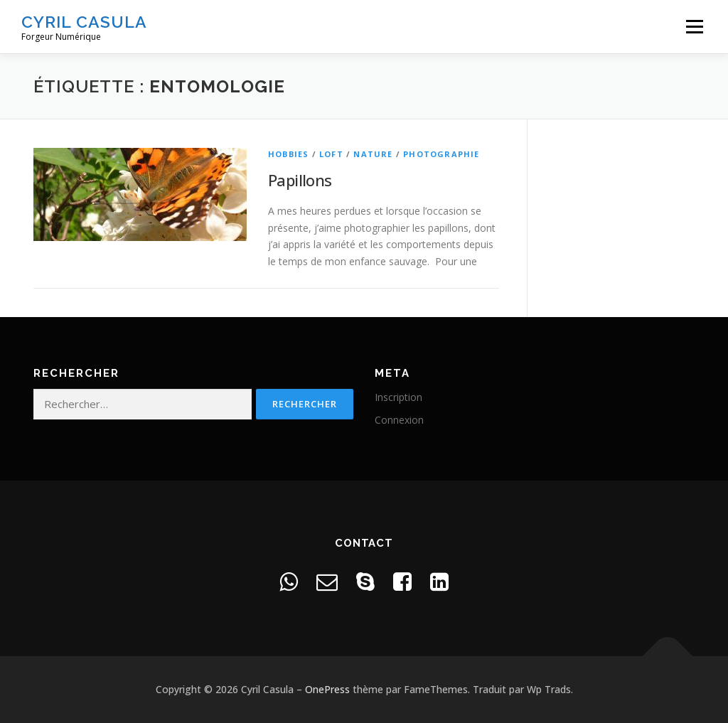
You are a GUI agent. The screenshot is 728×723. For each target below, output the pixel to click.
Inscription (398, 397)
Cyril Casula (84, 22)
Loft (331, 154)
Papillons (300, 180)
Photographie (441, 154)
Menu (694, 27)
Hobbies (288, 154)
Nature (373, 154)
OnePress (327, 689)
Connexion (399, 420)
